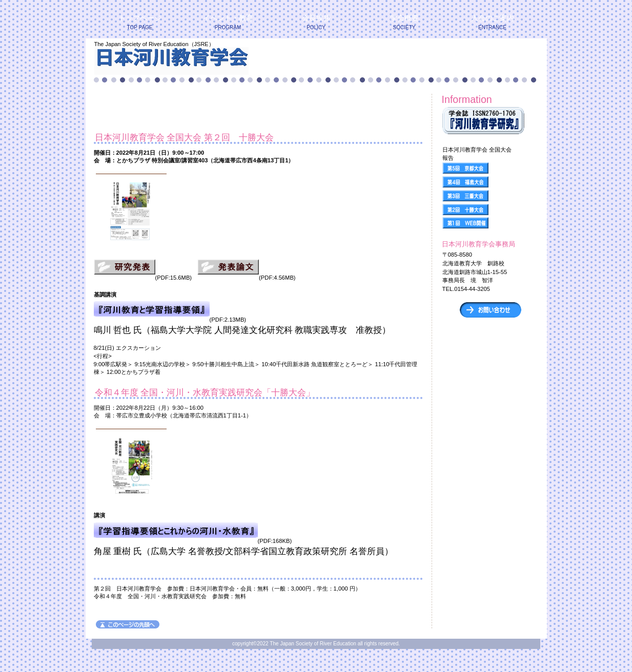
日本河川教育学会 (218, 61)
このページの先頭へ (128, 624)
